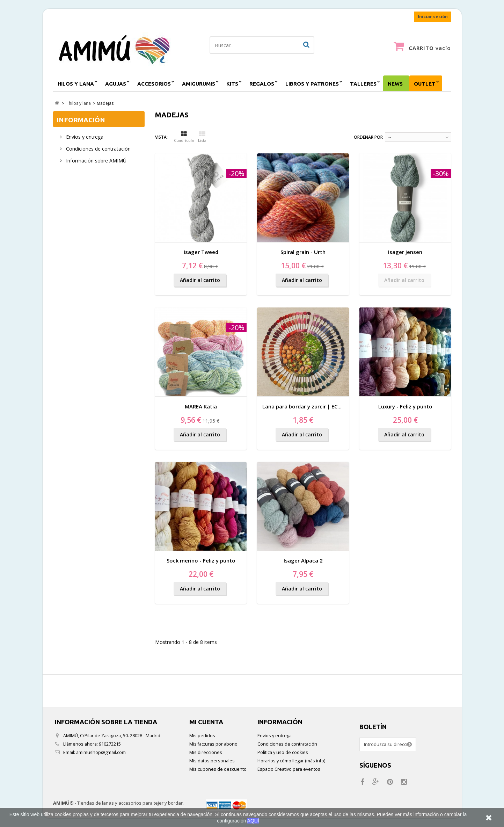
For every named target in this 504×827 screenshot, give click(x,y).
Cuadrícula (184, 137)
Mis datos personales (212, 761)
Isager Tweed (201, 252)
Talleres (363, 84)
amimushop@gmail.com (101, 752)
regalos (262, 84)
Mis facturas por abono (213, 744)
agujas (116, 84)
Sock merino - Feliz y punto (201, 560)
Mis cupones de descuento (218, 769)
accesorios (154, 84)
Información (81, 120)
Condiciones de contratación (98, 149)
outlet (425, 84)
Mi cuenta (206, 722)
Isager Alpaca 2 (303, 560)
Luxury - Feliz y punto (405, 406)
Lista (202, 137)
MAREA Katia (201, 406)
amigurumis (199, 84)
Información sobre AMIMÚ (96, 161)
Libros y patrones (312, 84)
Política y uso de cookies (283, 752)
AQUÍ (253, 821)
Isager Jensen (405, 252)
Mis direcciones (206, 752)
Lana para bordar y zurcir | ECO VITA (308, 406)
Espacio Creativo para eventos (289, 769)
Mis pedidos (202, 736)
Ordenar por (368, 137)
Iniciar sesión (433, 17)
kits (232, 84)
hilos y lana (76, 84)
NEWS (395, 84)
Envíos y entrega (84, 137)
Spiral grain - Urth (303, 252)
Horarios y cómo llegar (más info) (291, 761)
